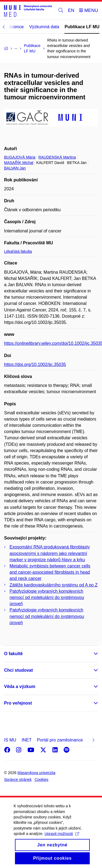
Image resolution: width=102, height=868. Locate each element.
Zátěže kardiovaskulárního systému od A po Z (54, 585)
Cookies (41, 779)
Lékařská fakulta (18, 251)
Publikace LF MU (82, 27)
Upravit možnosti (62, 841)
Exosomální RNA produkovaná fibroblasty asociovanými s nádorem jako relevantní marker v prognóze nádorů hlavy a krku (50, 553)
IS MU (10, 740)
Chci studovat (18, 670)
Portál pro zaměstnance (60, 740)
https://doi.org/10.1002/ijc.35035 (35, 364)
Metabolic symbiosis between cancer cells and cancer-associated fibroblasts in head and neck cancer (50, 572)
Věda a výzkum (20, 686)
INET (26, 740)
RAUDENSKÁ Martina (57, 157)
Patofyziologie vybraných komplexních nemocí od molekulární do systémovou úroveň (47, 597)
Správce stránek (18, 779)
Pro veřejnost (18, 703)
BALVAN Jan (15, 168)
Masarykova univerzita (36, 773)
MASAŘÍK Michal (19, 163)
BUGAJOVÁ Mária (20, 157)
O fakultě (13, 654)
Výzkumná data (44, 27)
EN (71, 10)
